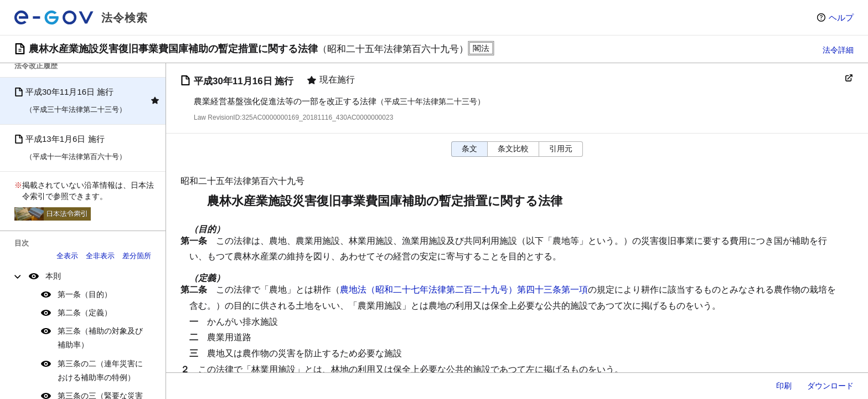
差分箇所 (137, 256)
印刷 (784, 386)
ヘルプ (841, 17)
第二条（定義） (85, 313)
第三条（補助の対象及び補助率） (100, 338)
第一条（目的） (85, 294)
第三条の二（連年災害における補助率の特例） (100, 370)
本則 (53, 276)
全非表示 (100, 256)
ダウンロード (830, 386)
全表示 (67, 256)
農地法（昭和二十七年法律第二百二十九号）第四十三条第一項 (464, 290)
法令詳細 (838, 50)
